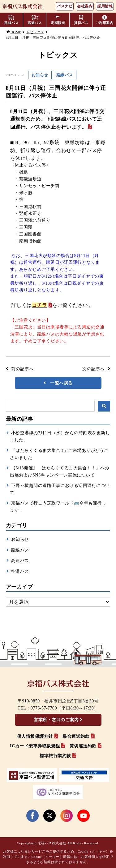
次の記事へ (94, 369)
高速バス (20, 561)
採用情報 (105, 6)
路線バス (20, 550)
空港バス (20, 571)
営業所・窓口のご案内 (56, 720)
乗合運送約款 (76, 736)
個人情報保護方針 (35, 736)
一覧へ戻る (61, 383)
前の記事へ (22, 369)
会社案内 (85, 6)
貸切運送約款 (83, 746)
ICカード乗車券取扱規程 (35, 746)
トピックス (35, 32)
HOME (16, 32)
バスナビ (65, 6)
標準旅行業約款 (55, 756)
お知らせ (20, 539)
